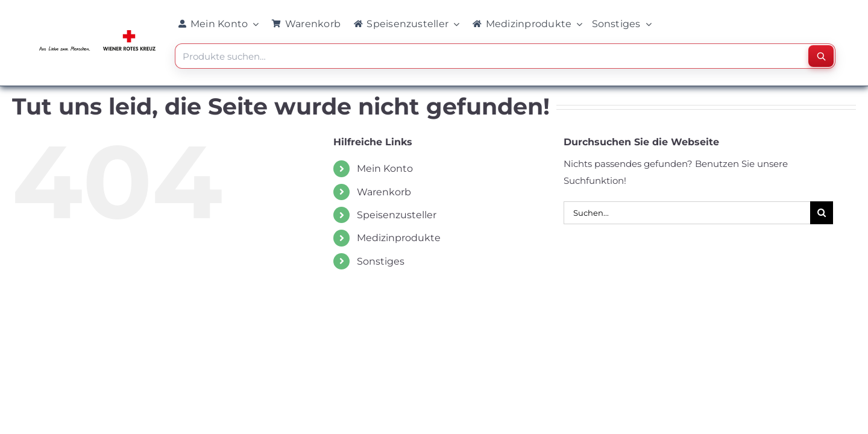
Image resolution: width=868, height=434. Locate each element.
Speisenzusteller (397, 215)
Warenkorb (384, 192)
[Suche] (822, 213)
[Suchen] (821, 56)
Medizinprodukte (399, 238)
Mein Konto (385, 168)
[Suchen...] (687, 213)
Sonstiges (381, 261)
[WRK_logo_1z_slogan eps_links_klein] (97, 33)
